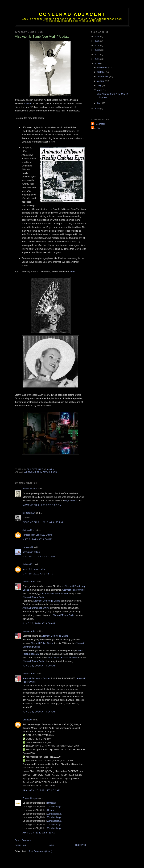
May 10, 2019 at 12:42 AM (39, 556)
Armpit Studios (30, 489)
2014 (98, 45)
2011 (98, 59)
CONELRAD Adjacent (72, 14)
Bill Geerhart (29, 513)
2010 (98, 63)
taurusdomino (29, 581)
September (103, 76)
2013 (98, 50)
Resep (51, 810)
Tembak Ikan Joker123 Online (38, 535)
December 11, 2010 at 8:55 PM (43, 522)
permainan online (31, 552)
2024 (98, 36)
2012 (98, 54)
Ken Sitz (96, 128)
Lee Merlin (30, 472)
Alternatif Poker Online (73, 590)
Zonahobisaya (30, 798)
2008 (98, 109)
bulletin (27, 103)
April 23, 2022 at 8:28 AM (39, 833)
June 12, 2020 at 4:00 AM (39, 666)
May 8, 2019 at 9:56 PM (37, 539)
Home (51, 845)
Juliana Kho (28, 530)
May (100, 103)
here (72, 271)
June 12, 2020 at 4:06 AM (39, 712)
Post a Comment (23, 840)
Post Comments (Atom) (40, 851)
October (102, 72)
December (103, 67)
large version (71, 500)
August (101, 81)
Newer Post (21, 845)
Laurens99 (28, 547)
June (100, 90)
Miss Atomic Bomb (47, 472)
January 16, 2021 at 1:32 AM (41, 790)
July (100, 85)
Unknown (27, 720)
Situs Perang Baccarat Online (62, 658)
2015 (98, 41)
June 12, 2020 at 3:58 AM (39, 623)
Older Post (81, 845)
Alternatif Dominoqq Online (47, 601)
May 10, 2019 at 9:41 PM (38, 574)
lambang (52, 803)
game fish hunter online (34, 569)
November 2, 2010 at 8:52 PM (42, 505)
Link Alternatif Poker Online (54, 593)
